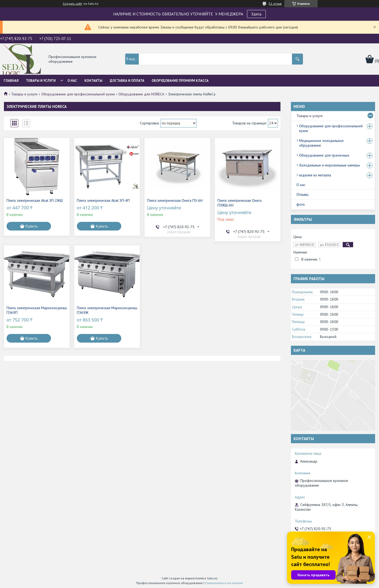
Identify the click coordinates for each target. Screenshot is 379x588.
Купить (32, 226)
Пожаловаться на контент (224, 583)
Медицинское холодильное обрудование (321, 143)
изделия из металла (315, 175)
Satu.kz (212, 578)
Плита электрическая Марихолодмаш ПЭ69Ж (107, 310)
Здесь (256, 14)
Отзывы (302, 194)
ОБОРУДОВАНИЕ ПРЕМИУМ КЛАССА (180, 81)
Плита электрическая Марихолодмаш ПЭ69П (37, 310)
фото (301, 204)
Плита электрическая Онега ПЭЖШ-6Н (240, 203)
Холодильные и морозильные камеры (329, 165)
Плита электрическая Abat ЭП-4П (103, 200)
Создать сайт (72, 4)
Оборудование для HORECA (141, 94)
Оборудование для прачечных (324, 155)
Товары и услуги (41, 81)
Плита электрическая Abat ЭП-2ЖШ (35, 200)
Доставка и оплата (127, 81)
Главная (11, 81)
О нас (72, 81)
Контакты (93, 81)
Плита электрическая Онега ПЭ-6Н (175, 200)
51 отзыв (275, 4)
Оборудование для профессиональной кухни (78, 94)
